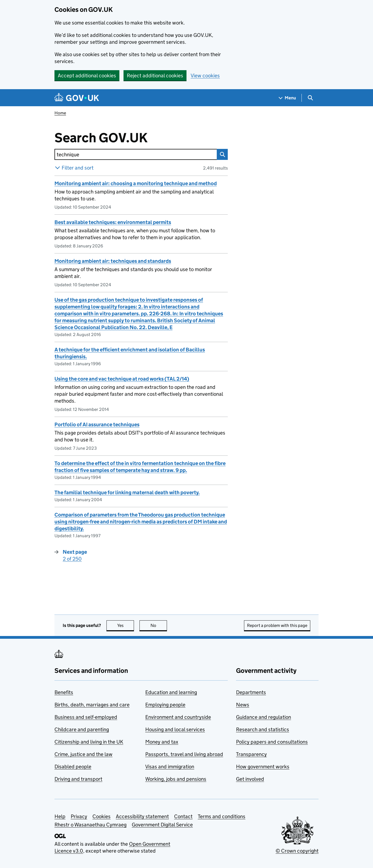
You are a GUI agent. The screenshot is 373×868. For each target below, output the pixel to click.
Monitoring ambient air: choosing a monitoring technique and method (136, 183)
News (243, 705)
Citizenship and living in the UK (89, 742)
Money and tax (162, 742)
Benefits (64, 692)
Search (221, 154)
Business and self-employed (86, 717)
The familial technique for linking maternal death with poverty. (127, 492)
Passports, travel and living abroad (184, 754)
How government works (263, 767)
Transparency (251, 754)
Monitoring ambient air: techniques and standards (113, 261)
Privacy (79, 816)
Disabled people (73, 767)
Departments (251, 692)
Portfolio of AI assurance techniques (97, 425)
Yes (126, 625)
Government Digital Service (162, 825)
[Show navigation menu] (287, 98)
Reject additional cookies (155, 76)
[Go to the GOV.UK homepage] (77, 98)
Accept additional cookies (87, 76)
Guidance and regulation (264, 717)
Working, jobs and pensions (176, 779)
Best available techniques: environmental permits (113, 222)
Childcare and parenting (82, 729)
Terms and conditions (222, 816)
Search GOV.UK (119, 138)
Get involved (250, 779)
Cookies (102, 816)
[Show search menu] (310, 98)
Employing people (165, 705)
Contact (183, 816)
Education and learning (171, 692)
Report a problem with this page (277, 625)
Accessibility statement (142, 816)
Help (60, 816)
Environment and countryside (178, 717)
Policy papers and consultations (272, 742)
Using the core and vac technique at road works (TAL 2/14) (122, 379)
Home (60, 113)
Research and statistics (263, 729)
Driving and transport (78, 779)
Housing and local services (175, 729)
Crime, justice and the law (83, 754)
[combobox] (136, 154)
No (159, 625)
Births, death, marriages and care (92, 705)
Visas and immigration (170, 767)
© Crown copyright (297, 851)
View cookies (205, 76)
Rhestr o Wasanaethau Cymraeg (90, 825)
